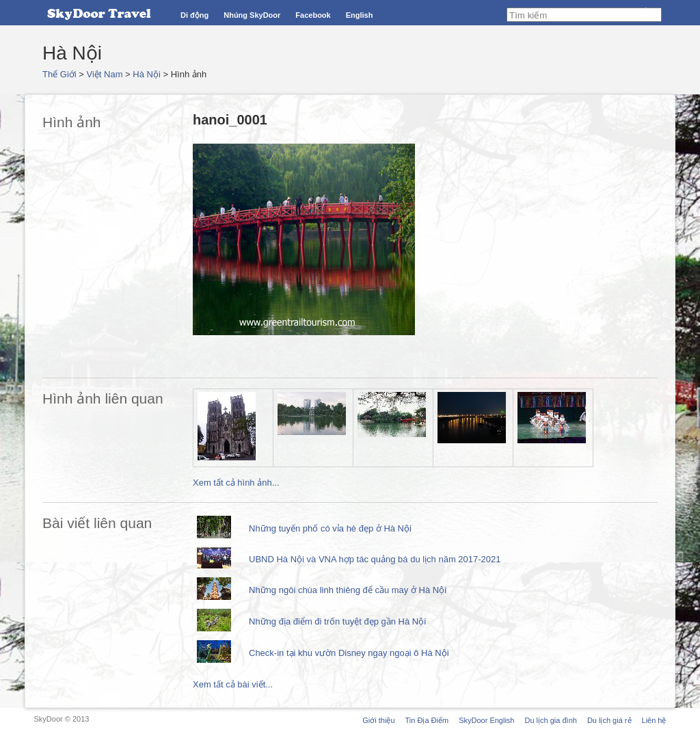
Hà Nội (147, 74)
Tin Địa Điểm (427, 720)
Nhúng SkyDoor (252, 15)
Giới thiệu (378, 720)
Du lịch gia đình (550, 720)
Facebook (313, 15)
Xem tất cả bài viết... (233, 684)
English (360, 15)
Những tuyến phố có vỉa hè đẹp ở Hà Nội (330, 528)
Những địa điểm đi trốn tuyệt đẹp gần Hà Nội (337, 621)
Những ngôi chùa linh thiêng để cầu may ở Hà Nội (348, 590)
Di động (194, 15)
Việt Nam (105, 74)
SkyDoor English (486, 720)
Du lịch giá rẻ (609, 720)
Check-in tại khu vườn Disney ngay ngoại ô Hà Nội (349, 653)
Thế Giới (59, 74)
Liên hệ (654, 720)
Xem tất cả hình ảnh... (236, 483)
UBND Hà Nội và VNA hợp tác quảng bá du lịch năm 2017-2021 (375, 559)
